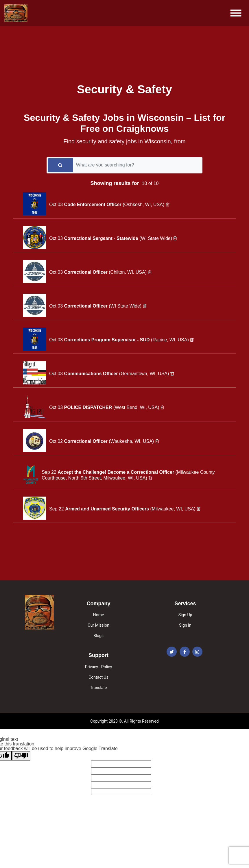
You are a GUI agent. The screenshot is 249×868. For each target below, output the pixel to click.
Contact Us (98, 677)
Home (99, 615)
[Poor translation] (21, 756)
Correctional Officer (87, 272)
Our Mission (98, 625)
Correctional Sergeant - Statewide (102, 238)
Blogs (98, 636)
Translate (99, 688)
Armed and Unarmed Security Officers (108, 509)
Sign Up (185, 615)
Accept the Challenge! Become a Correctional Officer (116, 472)
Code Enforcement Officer (94, 204)
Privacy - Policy (99, 667)
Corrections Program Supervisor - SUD (108, 340)
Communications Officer (92, 374)
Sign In (185, 625)
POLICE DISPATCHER (89, 407)
